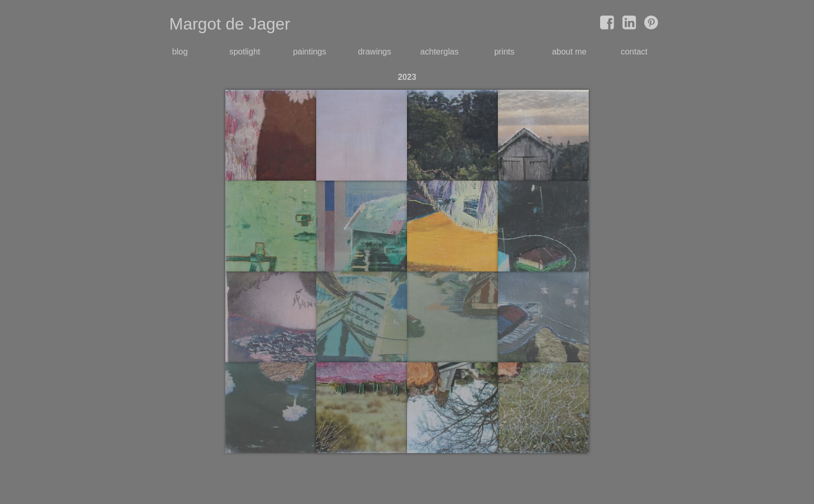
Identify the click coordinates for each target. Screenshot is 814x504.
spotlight (245, 52)
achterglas (440, 52)
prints (504, 52)
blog (180, 52)
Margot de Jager (230, 24)
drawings (374, 52)
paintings (309, 52)
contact (634, 52)
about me (569, 52)
